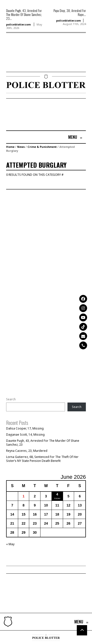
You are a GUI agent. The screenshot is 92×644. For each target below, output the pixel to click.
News (21, 147)
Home (10, 147)
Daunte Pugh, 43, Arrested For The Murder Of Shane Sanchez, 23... (24, 14)
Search (11, 399)
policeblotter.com (18, 24)
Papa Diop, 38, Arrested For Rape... (70, 13)
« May (10, 544)
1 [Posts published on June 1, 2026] (24, 496)
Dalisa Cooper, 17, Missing (25, 428)
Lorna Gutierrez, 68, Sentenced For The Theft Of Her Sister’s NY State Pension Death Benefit (42, 459)
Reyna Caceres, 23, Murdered (27, 451)
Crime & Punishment (42, 147)
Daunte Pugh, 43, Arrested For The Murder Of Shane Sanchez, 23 (43, 443)
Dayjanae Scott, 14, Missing (25, 435)
